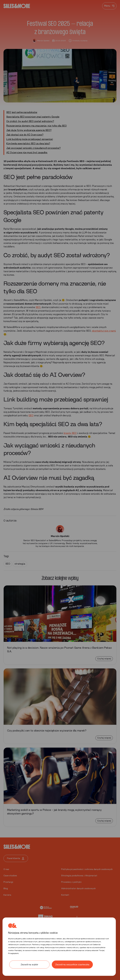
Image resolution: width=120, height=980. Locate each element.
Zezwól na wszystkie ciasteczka (72, 965)
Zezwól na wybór (29, 965)
